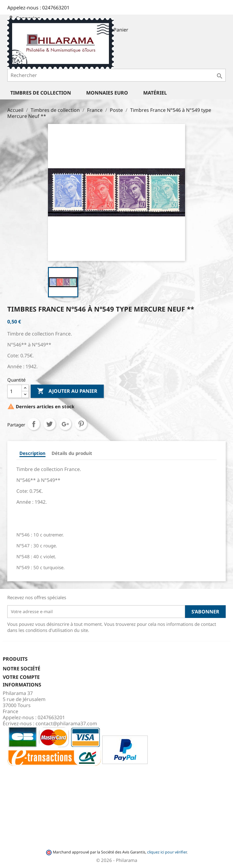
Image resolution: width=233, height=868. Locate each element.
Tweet (49, 424)
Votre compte (21, 677)
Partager (34, 424)
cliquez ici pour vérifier (167, 852)
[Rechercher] (116, 75)
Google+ (65, 424)
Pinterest (81, 424)
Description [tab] (32, 453)
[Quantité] (15, 391)
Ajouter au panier (67, 391)
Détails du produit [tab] (72, 453)
